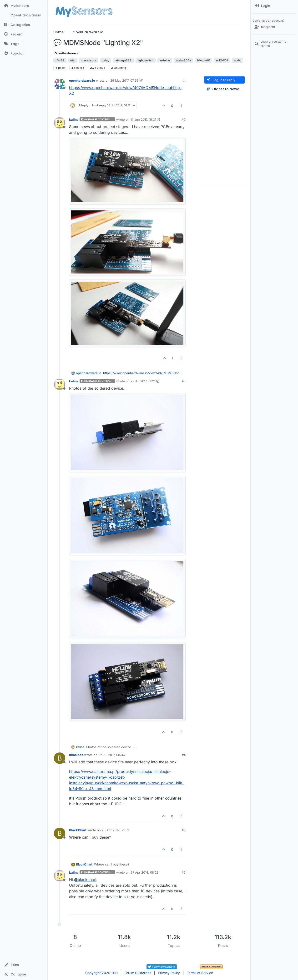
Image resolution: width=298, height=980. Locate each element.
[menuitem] (274, 6)
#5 (184, 830)
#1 (184, 80)
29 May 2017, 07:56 (124, 80)
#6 (184, 872)
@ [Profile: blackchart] (85, 880)
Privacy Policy (169, 973)
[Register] (274, 27)
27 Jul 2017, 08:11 (143, 381)
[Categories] (24, 25)
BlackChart (78, 830)
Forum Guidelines (138, 973)
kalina (74, 119)
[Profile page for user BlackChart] (60, 833)
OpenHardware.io (67, 53)
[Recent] (24, 34)
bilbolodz (76, 755)
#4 (184, 755)
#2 (184, 119)
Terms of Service (200, 973)
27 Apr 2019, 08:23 (145, 872)
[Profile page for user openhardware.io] (60, 84)
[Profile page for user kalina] (60, 123)
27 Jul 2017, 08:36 (112, 755)
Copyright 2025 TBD (101, 973)
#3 (184, 381)
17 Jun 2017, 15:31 (143, 119)
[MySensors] (24, 6)
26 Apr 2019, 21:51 (115, 830)
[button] (24, 965)
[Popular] (24, 53)
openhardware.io (82, 80)
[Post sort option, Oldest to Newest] (224, 89)
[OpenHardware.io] (24, 15)
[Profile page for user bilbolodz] (60, 758)
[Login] (274, 6)
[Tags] (24, 44)
